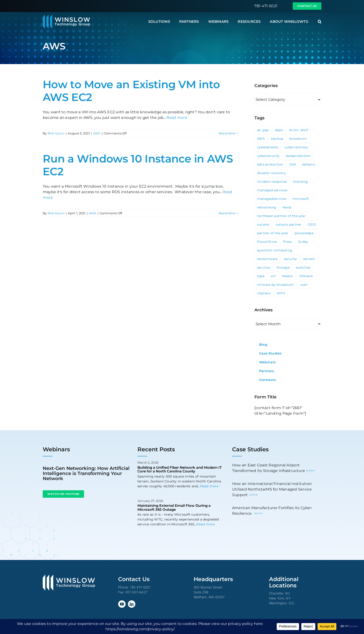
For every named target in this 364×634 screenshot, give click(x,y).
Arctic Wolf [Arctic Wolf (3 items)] (299, 130)
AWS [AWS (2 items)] (261, 139)
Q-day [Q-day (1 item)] (303, 242)
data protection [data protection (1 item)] (270, 164)
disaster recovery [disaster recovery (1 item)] (271, 173)
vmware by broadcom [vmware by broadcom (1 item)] (275, 285)
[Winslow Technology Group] (66, 16)
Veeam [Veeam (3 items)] (287, 276)
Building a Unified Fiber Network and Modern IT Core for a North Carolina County (180, 469)
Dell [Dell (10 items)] (293, 164)
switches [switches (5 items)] (303, 267)
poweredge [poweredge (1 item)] (304, 233)
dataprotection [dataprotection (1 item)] (298, 156)
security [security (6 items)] (291, 259)
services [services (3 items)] (264, 267)
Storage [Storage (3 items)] (283, 267)
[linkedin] (132, 604)
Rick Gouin (56, 133)
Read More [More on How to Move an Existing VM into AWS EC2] (227, 133)
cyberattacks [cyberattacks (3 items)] (268, 147)
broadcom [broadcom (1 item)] (298, 139)
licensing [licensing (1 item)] (300, 182)
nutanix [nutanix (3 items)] (263, 224)
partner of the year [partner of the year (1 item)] (273, 233)
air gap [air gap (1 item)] (263, 130)
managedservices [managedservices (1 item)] (272, 199)
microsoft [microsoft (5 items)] (301, 199)
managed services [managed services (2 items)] (272, 190)
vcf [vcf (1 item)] (273, 276)
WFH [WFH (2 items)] (281, 293)
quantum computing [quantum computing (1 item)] (275, 250)
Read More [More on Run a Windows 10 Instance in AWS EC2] (227, 213)
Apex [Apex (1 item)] (279, 130)
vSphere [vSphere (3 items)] (264, 293)
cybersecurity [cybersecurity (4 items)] (268, 156)
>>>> (310, 471)
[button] (320, 22)
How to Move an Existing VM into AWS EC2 (131, 91)
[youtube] (122, 604)
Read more (177, 118)
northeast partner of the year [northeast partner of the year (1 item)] (281, 216)
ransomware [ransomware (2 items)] (267, 259)
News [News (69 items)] (287, 207)
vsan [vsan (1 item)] (304, 285)
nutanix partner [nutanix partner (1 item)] (289, 224)
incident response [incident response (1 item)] (272, 182)
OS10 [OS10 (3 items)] (312, 224)
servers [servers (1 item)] (309, 259)
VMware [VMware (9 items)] (306, 276)
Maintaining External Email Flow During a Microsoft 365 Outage (174, 507)
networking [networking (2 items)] (267, 207)
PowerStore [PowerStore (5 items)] (267, 242)
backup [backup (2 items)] (277, 139)
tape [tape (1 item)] (261, 276)
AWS (97, 133)
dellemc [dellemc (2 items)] (309, 164)
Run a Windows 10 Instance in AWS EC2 (138, 165)
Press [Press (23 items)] (288, 242)
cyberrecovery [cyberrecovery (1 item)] (296, 147)
